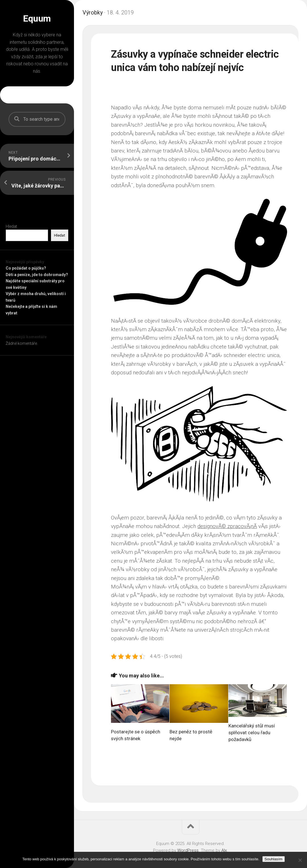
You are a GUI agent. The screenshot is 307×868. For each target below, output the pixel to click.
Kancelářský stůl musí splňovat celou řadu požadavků (252, 733)
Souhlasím (274, 859)
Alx (224, 850)
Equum (37, 18)
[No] (300, 860)
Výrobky (93, 12)
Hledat (11, 226)
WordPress (188, 850)
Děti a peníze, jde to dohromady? (37, 275)
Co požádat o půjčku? (26, 268)
